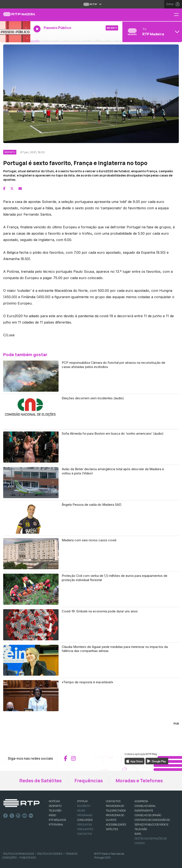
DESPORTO (55, 806)
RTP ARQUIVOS (57, 820)
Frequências (89, 781)
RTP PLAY (83, 801)
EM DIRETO (84, 806)
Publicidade (28, 858)
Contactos (85, 834)
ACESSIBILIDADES (116, 825)
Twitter (12, 816)
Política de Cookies (50, 854)
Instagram (18, 816)
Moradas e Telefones (139, 781)
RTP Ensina (56, 825)
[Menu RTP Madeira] (178, 15)
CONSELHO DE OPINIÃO (148, 815)
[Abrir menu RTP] (91, 4)
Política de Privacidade (19, 854)
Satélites (112, 829)
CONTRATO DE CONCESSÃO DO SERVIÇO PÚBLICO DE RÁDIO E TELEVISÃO (152, 825)
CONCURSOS (85, 820)
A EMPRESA (141, 801)
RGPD (138, 834)
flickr (31, 816)
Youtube (25, 816)
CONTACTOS (113, 801)
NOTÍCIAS (54, 801)
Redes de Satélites (41, 781)
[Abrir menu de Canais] (152, 32)
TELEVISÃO (55, 811)
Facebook (6, 816)
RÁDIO (52, 815)
